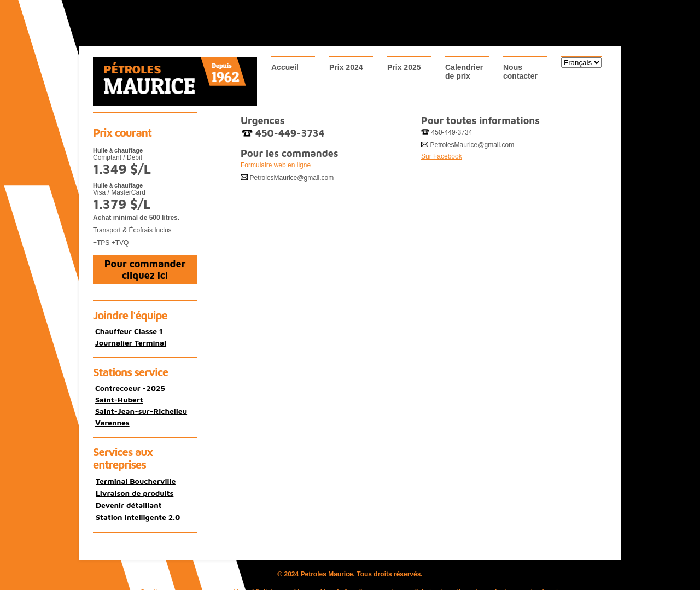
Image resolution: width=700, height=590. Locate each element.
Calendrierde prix (464, 72)
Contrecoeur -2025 (130, 388)
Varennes (112, 422)
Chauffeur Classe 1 (129, 331)
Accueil (285, 67)
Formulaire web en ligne (276, 165)
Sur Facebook (442, 156)
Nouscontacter (520, 72)
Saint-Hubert (119, 399)
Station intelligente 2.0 (138, 517)
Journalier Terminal (131, 343)
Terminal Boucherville (136, 481)
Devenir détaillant (129, 505)
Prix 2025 (404, 67)
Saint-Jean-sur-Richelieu (141, 411)
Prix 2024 (346, 67)
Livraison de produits (135, 493)
